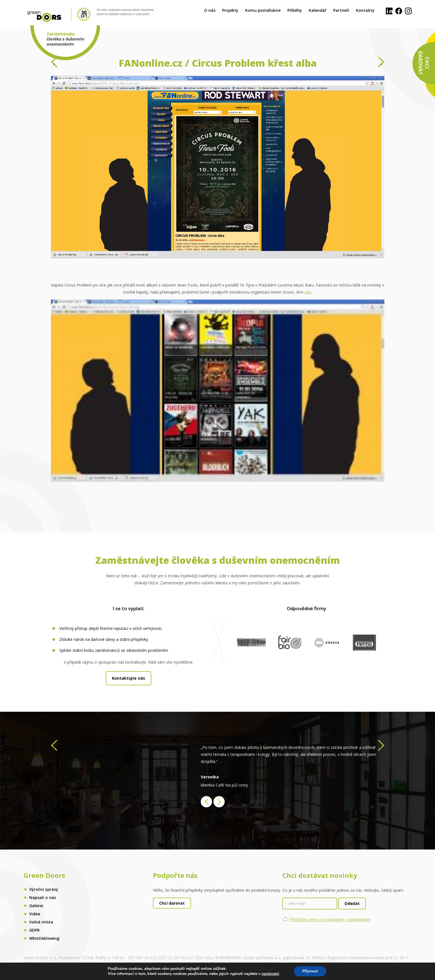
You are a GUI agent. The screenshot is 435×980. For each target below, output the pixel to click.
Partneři (341, 10)
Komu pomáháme (263, 10)
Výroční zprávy (44, 889)
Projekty (230, 10)
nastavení (270, 974)
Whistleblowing (44, 938)
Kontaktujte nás (129, 678)
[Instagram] (408, 12)
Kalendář (318, 10)
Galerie (36, 906)
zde (308, 292)
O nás (210, 10)
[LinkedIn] (389, 12)
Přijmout (310, 971)
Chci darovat (172, 903)
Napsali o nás (43, 897)
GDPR (34, 930)
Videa (35, 914)
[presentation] (54, 64)
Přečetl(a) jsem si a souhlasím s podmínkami (330, 919)
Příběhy (295, 10)
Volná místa (41, 922)
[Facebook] (399, 12)
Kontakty (365, 10)
